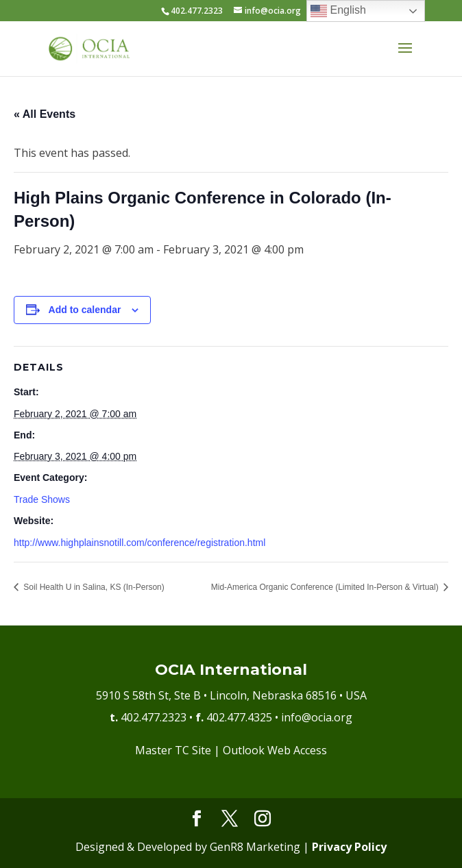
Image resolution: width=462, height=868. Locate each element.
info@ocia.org (317, 717)
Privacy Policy (349, 847)
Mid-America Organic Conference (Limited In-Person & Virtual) (326, 587)
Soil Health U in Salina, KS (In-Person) (93, 587)
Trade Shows (42, 499)
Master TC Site (173, 750)
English (338, 11)
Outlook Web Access (275, 750)
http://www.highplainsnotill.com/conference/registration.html (139, 543)
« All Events (45, 114)
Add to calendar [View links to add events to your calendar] (85, 310)
